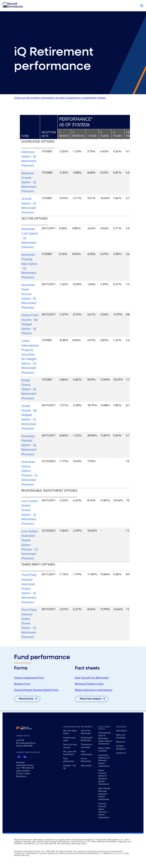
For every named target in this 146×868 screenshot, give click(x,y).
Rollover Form (22, 684)
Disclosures (21, 776)
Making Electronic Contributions (94, 690)
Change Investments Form (29, 678)
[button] (142, 6)
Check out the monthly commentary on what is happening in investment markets (60, 98)
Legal (27, 774)
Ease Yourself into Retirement (92, 678)
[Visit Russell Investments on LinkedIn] (25, 757)
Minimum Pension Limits (89, 684)
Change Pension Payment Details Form (36, 690)
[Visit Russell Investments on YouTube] (19, 757)
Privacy (19, 774)
